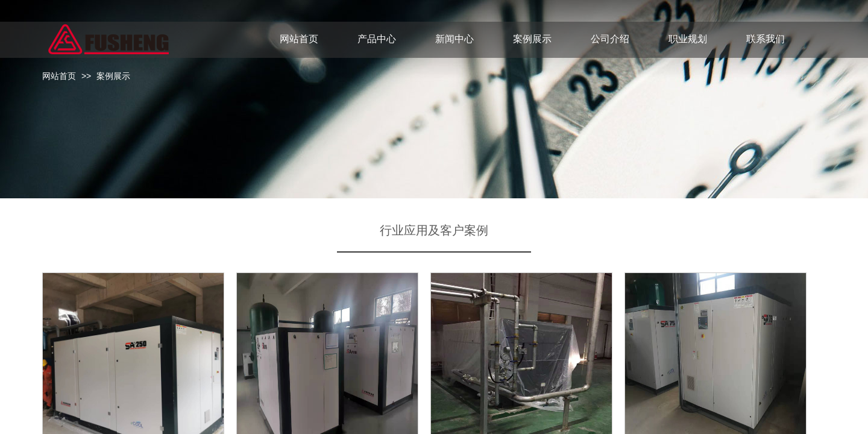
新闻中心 (454, 39)
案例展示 (113, 76)
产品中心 (377, 39)
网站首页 (59, 76)
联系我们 (766, 39)
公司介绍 (610, 39)
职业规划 (688, 39)
